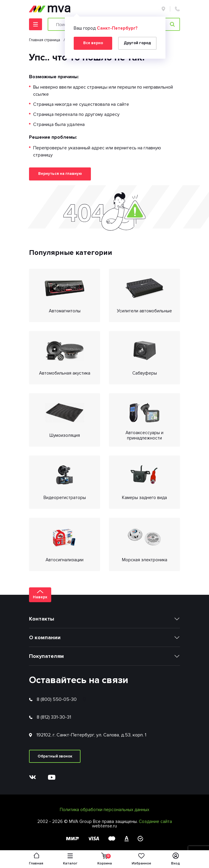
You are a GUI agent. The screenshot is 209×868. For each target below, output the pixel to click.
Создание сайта (155, 821)
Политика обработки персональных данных (104, 810)
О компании (45, 637)
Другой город (137, 43)
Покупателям (46, 656)
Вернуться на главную (60, 174)
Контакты (42, 619)
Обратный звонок (55, 756)
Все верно (93, 43)
